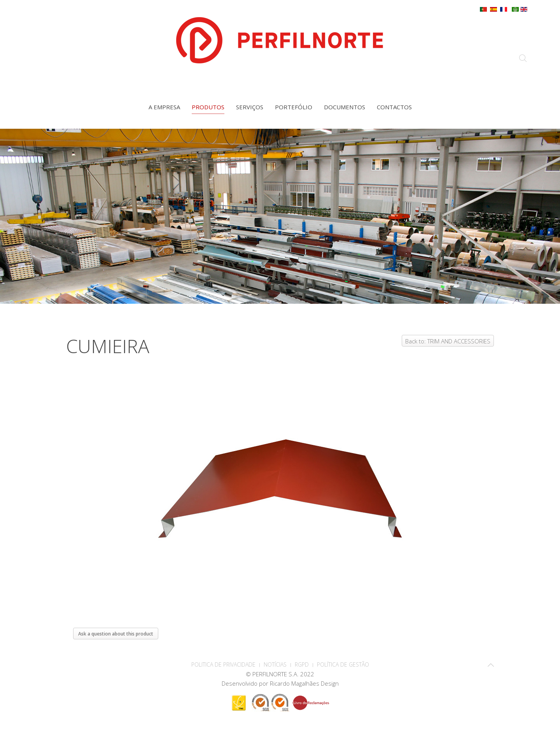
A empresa (164, 107)
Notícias (275, 664)
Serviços (250, 107)
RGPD (302, 664)
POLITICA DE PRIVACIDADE (223, 664)
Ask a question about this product (116, 634)
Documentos (345, 107)
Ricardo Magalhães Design (304, 683)
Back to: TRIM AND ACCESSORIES (448, 341)
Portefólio (294, 107)
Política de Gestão (343, 664)
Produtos (208, 107)
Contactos (394, 107)
